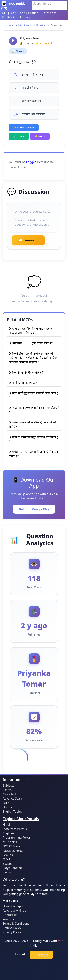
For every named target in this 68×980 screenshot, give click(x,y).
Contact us (10, 915)
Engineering (11, 833)
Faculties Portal (13, 851)
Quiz (6, 803)
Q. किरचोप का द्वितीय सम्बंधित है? (27, 372)
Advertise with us (14, 911)
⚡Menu (40, 136)
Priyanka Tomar (31, 38)
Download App (13, 906)
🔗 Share (19, 136)
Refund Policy (12, 928)
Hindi (6, 825)
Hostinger (41, 955)
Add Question (29, 13)
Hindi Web (25, 25)
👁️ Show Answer (24, 127)
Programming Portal (17, 838)
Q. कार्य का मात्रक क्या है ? (23, 383)
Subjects (8, 785)
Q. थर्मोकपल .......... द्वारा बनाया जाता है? (31, 343)
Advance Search (14, 798)
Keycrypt (9, 872)
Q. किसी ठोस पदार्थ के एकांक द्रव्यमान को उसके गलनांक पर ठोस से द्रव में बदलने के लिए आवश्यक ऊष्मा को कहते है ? (33, 358)
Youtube (8, 919)
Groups (8, 855)
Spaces (7, 864)
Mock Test (10, 794)
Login (28, 17)
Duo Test (9, 807)
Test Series (49, 13)
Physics (41, 25)
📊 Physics (18, 51)
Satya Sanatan (12, 868)
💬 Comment (28, 240)
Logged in (33, 162)
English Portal (12, 17)
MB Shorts (10, 842)
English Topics (12, 812)
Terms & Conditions (16, 924)
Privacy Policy (12, 932)
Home (9, 25)
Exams (7, 790)
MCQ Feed (9, 13)
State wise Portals (15, 829)
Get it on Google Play (34, 509)
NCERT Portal (12, 846)
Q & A (7, 859)
